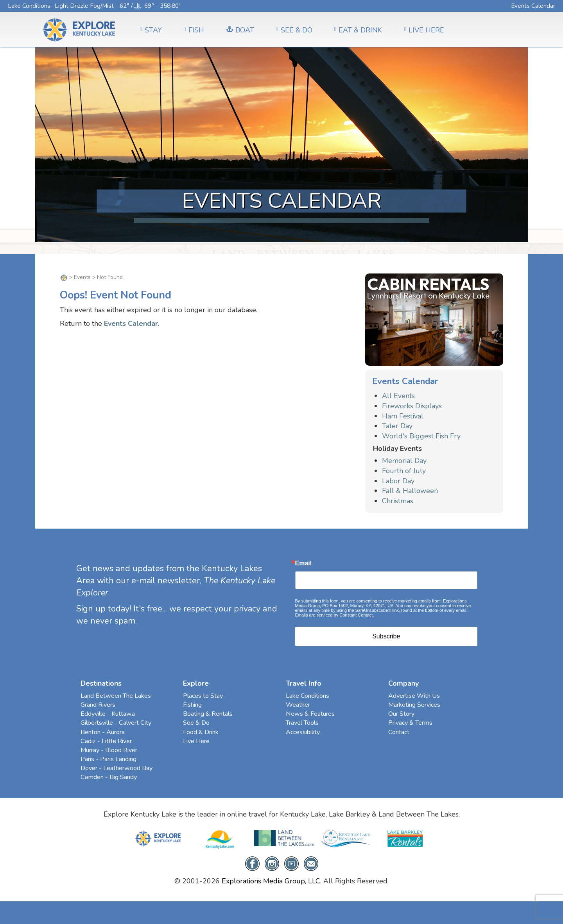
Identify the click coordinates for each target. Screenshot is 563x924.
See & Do (196, 723)
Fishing (192, 705)
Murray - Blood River (109, 750)
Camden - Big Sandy (109, 777)
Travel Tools (302, 723)
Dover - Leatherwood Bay (117, 768)
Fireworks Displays (412, 406)
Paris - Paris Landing (108, 759)
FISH (194, 30)
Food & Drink (201, 732)
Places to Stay (203, 696)
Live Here (196, 741)
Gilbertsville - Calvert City (116, 723)
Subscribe (386, 636)
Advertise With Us (414, 696)
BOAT (240, 30)
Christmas (398, 501)
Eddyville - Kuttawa (108, 714)
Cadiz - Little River (106, 741)
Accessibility (303, 732)
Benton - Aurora (103, 732)
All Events (398, 396)
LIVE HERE (424, 30)
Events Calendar (533, 6)
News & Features (310, 714)
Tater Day (397, 426)
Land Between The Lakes (116, 696)
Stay (151, 30)
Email (304, 563)
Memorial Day (404, 461)
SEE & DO (294, 30)
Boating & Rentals (208, 714)
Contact (399, 732)
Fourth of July (404, 471)
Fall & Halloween (410, 491)
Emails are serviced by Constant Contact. (335, 615)
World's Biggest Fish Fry (421, 436)
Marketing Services (414, 705)
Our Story (401, 714)
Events (82, 277)
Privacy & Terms (410, 723)
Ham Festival (403, 416)
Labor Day (398, 481)
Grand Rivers (98, 705)
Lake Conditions (29, 6)
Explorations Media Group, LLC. (272, 881)
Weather (298, 705)
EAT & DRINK (358, 30)
